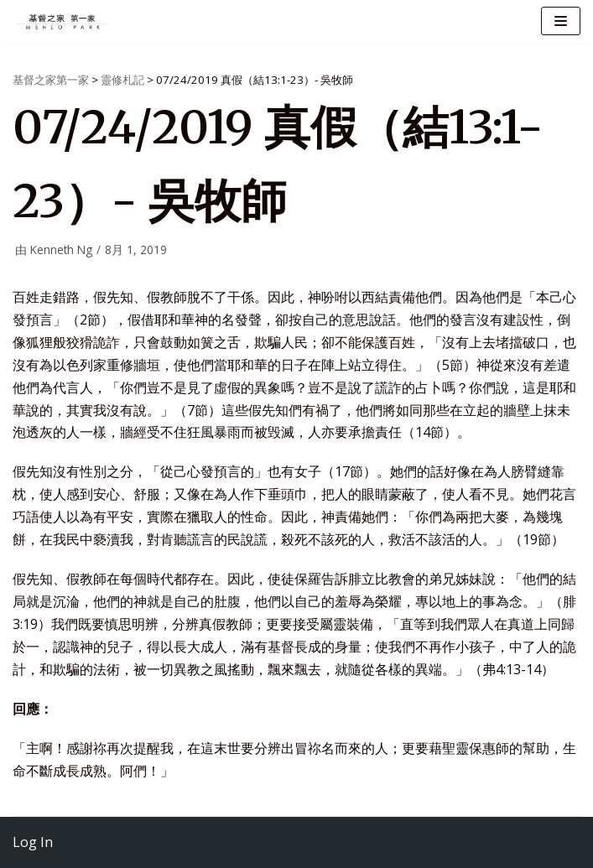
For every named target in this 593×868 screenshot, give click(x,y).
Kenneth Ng (61, 249)
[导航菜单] (561, 21)
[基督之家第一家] (63, 21)
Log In (33, 842)
